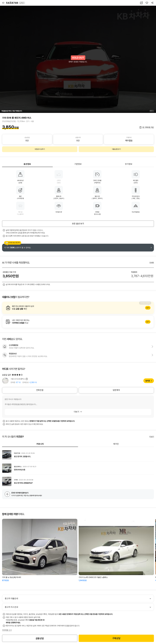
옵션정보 (27, 164)
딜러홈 (148, 381)
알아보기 (78, 308)
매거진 (116, 444)
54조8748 (15, 3)
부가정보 (129, 164)
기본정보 (78, 164)
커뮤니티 (40, 444)
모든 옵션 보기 (78, 224)
